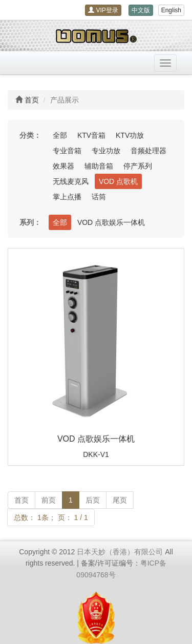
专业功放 (106, 151)
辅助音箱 (99, 166)
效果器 (63, 166)
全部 (60, 135)
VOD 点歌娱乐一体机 (111, 222)
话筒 (99, 197)
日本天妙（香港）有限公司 (120, 552)
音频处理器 (148, 151)
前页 (49, 500)
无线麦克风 (71, 181)
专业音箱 (67, 151)
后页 (93, 500)
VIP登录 (103, 10)
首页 (32, 100)
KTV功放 (130, 135)
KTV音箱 (91, 135)
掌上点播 (67, 197)
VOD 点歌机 (118, 181)
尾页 (120, 500)
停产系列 (138, 166)
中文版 (141, 10)
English (171, 10)
